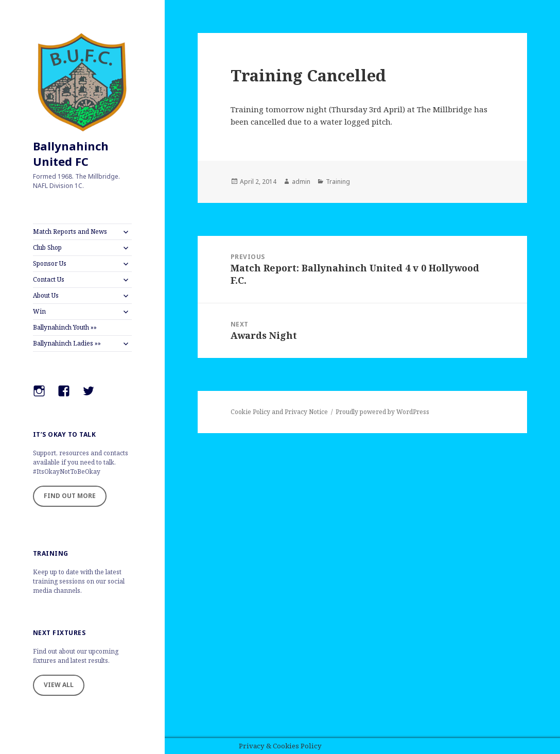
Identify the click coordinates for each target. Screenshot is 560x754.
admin (301, 182)
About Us (46, 295)
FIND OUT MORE (70, 496)
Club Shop (47, 247)
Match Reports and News (70, 232)
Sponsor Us (50, 263)
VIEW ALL (59, 685)
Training (338, 182)
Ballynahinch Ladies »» (67, 343)
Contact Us (49, 279)
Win (39, 311)
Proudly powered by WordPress (382, 412)
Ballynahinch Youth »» (65, 327)
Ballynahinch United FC (71, 153)
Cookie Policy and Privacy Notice (279, 412)
